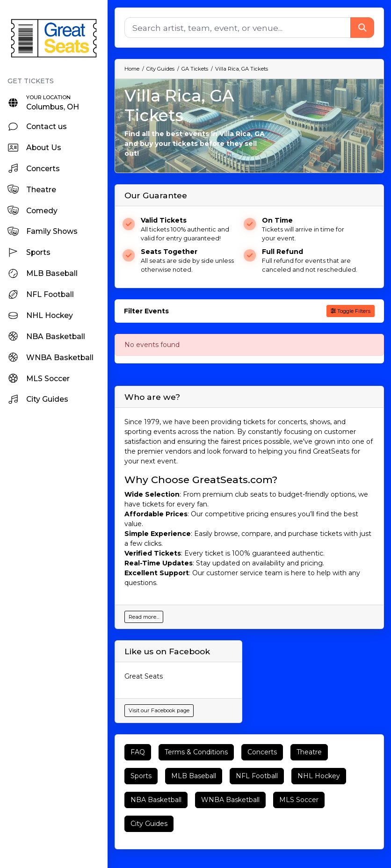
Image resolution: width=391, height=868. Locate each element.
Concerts (262, 752)
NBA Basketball (156, 800)
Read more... (144, 617)
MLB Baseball (194, 776)
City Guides (149, 824)
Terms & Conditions (196, 752)
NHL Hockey (319, 776)
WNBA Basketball (230, 800)
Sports (141, 776)
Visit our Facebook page (159, 710)
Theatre (309, 752)
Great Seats (144, 676)
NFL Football (257, 776)
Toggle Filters (351, 311)
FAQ (138, 752)
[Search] (238, 28)
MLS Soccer (299, 800)
